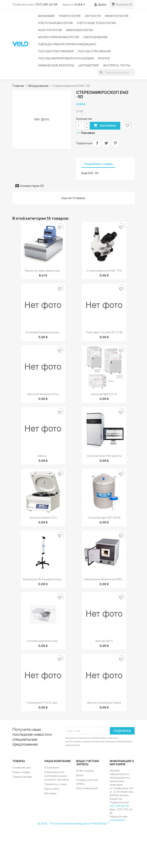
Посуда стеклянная (94, 51)
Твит (106, 143)
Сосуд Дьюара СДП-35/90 (104, 518)
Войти (80, 775)
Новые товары (21, 772)
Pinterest (115, 143)
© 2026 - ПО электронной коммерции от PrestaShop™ (73, 824)
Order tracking (85, 771)
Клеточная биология (55, 23)
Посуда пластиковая (56, 51)
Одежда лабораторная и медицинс (67, 44)
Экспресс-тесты (116, 65)
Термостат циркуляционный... (43, 271)
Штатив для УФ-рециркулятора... (43, 579)
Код (84, 173)
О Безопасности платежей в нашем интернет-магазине (57, 776)
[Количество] (80, 126)
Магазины (50, 793)
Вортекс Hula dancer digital (104, 703)
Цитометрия (88, 65)
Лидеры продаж (22, 777)
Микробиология (80, 30)
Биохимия (46, 16)
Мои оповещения (87, 788)
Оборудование (95, 37)
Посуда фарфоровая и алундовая (66, 58)
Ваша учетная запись (87, 763)
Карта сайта (52, 789)
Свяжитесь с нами (55, 784)
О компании (51, 767)
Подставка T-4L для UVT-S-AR (104, 332)
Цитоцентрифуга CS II (43, 518)
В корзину (105, 126)
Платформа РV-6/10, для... (43, 703)
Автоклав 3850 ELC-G (104, 394)
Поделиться (97, 143)
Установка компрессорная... (43, 332)
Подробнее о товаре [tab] (98, 164)
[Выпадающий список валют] (80, 5)
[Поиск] (116, 72)
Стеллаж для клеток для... (43, 641)
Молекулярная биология (59, 37)
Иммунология (117, 16)
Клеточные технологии (96, 23)
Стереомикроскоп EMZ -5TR (104, 271)
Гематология (70, 16)
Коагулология (50, 30)
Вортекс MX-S (104, 641)
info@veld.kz (117, 820)
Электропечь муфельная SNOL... (104, 579)
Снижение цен (22, 767)
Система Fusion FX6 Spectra (104, 456)
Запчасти (93, 16)
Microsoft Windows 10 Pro (43, 394)
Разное (104, 58)
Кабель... (43, 456)
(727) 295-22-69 (46, 4)
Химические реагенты (56, 65)
